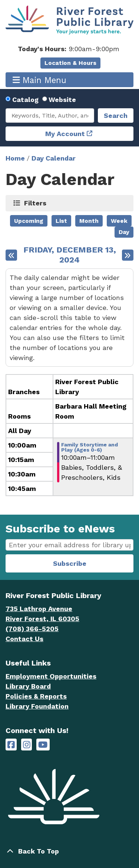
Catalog (25, 100)
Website (62, 100)
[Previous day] (11, 255)
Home (15, 158)
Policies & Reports (36, 696)
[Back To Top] (69, 851)
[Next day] (128, 255)
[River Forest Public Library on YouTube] (43, 745)
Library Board (28, 686)
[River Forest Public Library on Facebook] (11, 745)
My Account (65, 134)
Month (89, 221)
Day (124, 232)
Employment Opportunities (51, 676)
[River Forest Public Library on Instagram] (27, 745)
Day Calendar (54, 158)
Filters (35, 203)
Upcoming (29, 221)
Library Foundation (37, 706)
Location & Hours (70, 63)
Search (116, 115)
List (61, 221)
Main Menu (40, 80)
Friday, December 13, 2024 (70, 255)
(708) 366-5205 (32, 629)
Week (119, 221)
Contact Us (24, 639)
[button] (69, 49)
